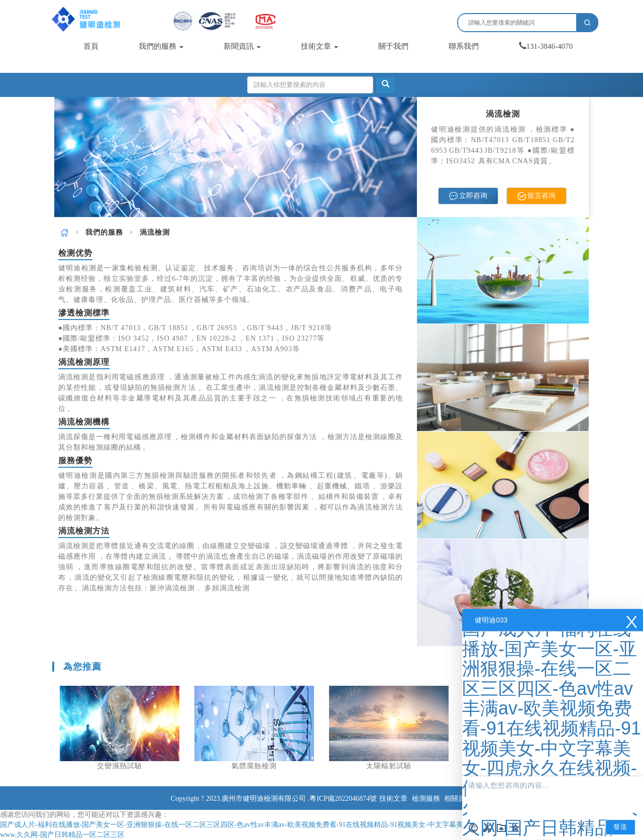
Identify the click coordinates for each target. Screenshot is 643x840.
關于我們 (393, 46)
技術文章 (319, 46)
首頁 (91, 46)
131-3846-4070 (546, 46)
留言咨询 (537, 196)
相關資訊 (458, 799)
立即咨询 (468, 196)
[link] (65, 232)
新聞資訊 (242, 46)
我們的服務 (161, 46)
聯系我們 (464, 46)
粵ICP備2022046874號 (343, 799)
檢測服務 (426, 799)
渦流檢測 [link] (155, 232)
